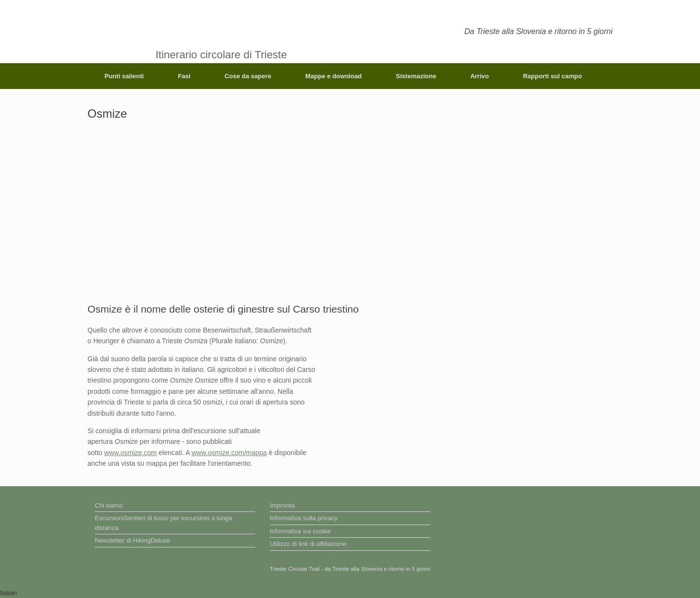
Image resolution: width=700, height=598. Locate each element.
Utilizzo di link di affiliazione (308, 544)
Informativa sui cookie (300, 531)
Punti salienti (124, 76)
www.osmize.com (130, 453)
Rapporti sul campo (552, 76)
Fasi (184, 76)
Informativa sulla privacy (304, 518)
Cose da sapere (248, 76)
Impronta (282, 505)
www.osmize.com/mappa (229, 453)
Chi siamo (109, 505)
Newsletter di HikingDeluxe (132, 540)
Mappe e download (333, 76)
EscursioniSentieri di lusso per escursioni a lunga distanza (164, 523)
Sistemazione (416, 76)
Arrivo (479, 76)
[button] (350, 593)
